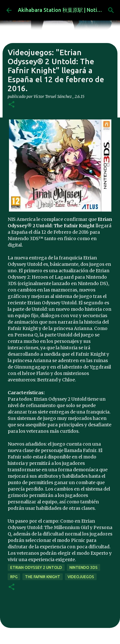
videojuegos (81, 577)
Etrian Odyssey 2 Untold (36, 567)
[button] (12, 105)
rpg (14, 577)
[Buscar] (111, 10)
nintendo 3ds (84, 567)
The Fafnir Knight (43, 577)
